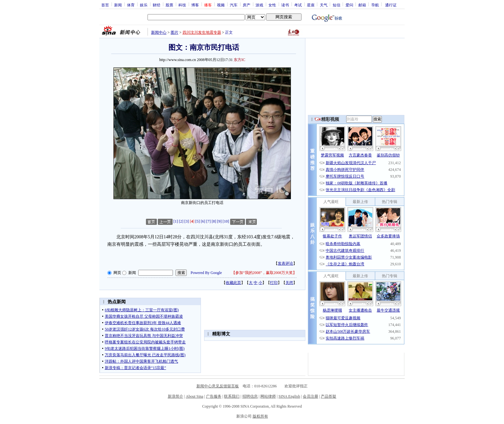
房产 (247, 5)
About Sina (194, 396)
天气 (324, 5)
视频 (221, 5)
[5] (198, 221)
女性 (272, 5)
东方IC (239, 60)
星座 (311, 5)
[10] (226, 221)
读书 (285, 5)
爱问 (349, 5)
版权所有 (260, 416)
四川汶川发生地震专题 (202, 32)
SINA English (289, 396)
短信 (337, 5)
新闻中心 (159, 32)
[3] (187, 221)
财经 (157, 5)
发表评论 (285, 263)
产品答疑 (328, 396)
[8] (214, 221)
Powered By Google (206, 273)
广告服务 (214, 396)
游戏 (259, 5)
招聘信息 (250, 396)
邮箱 (362, 5)
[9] (220, 221)
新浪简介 (175, 396)
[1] (176, 221)
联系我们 (232, 396)
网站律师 (268, 396)
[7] (209, 221)
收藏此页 (233, 283)
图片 (175, 32)
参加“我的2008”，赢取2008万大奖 (264, 273)
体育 (131, 5)
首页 (105, 5)
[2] (181, 221)
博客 (195, 5)
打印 (274, 283)
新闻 (118, 5)
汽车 (234, 5)
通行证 (391, 5)
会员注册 (310, 396)
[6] (203, 221)
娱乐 (144, 5)
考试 (298, 5)
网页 (117, 273)
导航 (375, 5)
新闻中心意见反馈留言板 (218, 386)
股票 (169, 5)
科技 (182, 5)
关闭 (289, 283)
